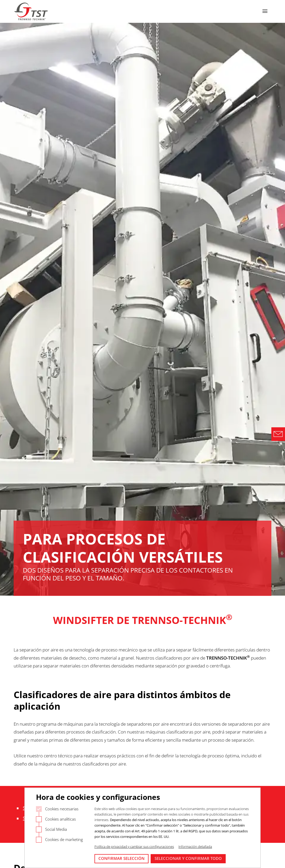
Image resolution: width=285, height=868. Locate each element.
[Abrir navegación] (265, 11)
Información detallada (195, 847)
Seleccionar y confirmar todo (188, 858)
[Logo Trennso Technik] (31, 12)
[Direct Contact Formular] (278, 434)
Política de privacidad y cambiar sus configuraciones (134, 847)
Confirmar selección (122, 858)
